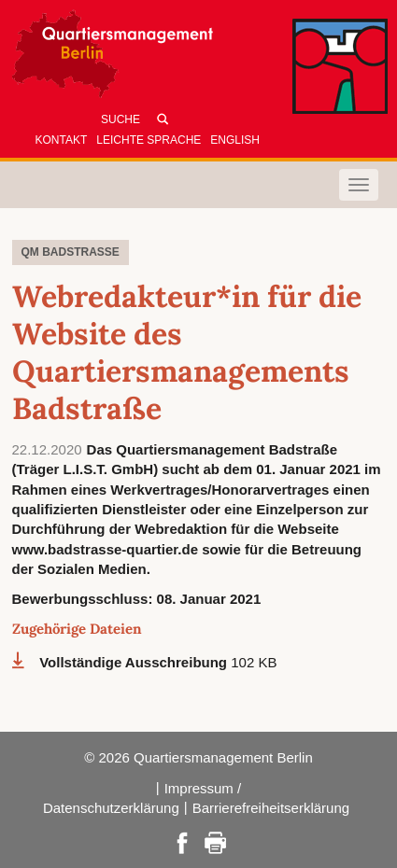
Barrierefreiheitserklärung (271, 808)
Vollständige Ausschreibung (135, 662)
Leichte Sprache (149, 140)
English (235, 140)
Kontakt (62, 140)
